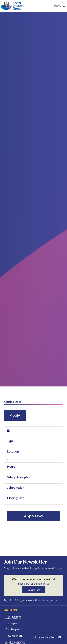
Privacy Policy (50, 600)
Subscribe (34, 589)
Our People (12, 629)
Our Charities (13, 617)
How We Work (14, 636)
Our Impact (12, 623)
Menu (59, 6)
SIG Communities (15, 642)
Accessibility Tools (48, 637)
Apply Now (33, 516)
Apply (15, 415)
